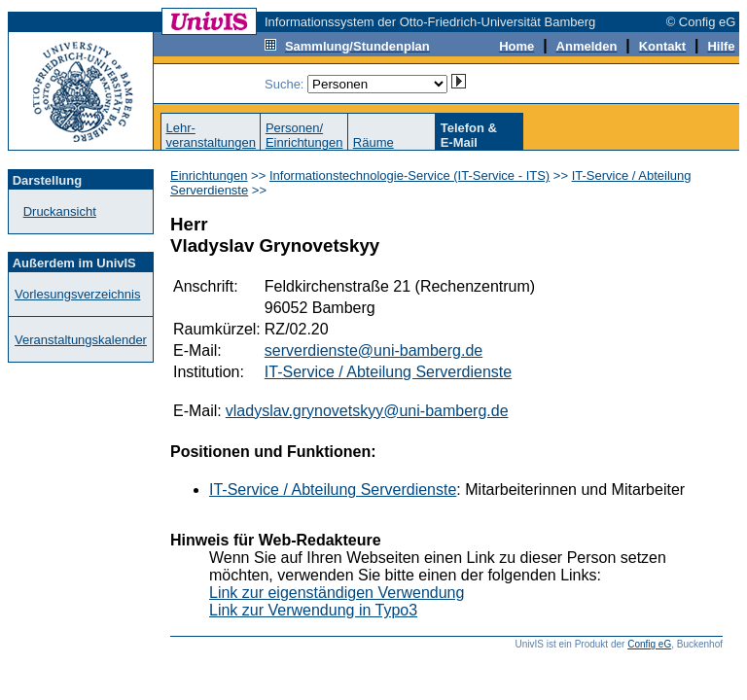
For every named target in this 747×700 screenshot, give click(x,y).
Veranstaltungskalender (81, 340)
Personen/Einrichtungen (304, 135)
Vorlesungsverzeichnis (77, 294)
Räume (373, 142)
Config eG (649, 644)
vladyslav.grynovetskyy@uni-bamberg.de (367, 411)
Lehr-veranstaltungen (211, 135)
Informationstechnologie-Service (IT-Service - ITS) (409, 175)
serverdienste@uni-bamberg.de (373, 350)
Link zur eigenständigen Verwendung (337, 593)
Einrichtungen (209, 175)
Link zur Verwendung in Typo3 (313, 610)
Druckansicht (60, 211)
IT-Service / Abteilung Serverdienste (388, 372)
